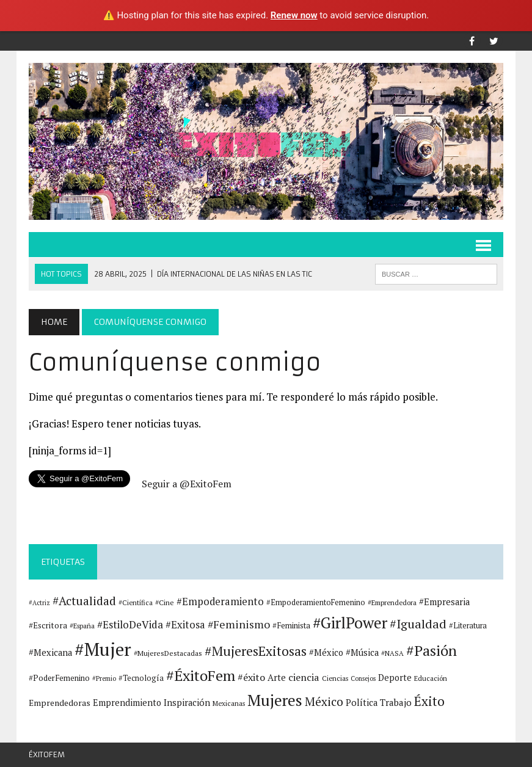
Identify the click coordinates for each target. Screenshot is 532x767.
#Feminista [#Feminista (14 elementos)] (291, 625)
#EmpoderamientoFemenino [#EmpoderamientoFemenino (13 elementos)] (316, 602)
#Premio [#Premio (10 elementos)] (104, 678)
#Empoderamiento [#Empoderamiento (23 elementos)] (220, 602)
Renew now (294, 15)
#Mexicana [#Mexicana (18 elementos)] (50, 652)
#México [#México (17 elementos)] (326, 652)
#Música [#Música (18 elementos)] (362, 652)
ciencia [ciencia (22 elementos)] (304, 677)
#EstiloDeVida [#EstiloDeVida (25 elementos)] (130, 624)
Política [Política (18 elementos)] (362, 703)
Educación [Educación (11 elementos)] (431, 678)
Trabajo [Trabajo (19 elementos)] (396, 702)
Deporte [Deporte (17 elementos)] (395, 678)
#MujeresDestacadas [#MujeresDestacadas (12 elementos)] (168, 653)
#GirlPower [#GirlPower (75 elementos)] (350, 623)
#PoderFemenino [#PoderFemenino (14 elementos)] (59, 678)
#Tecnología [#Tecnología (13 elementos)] (141, 678)
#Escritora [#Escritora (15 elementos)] (48, 625)
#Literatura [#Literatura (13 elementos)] (468, 626)
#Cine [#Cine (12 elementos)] (165, 602)
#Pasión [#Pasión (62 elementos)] (432, 650)
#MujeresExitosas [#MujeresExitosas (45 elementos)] (256, 651)
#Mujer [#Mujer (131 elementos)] (103, 649)
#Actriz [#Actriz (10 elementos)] (39, 603)
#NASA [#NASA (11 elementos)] (392, 653)
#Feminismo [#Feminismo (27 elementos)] (239, 624)
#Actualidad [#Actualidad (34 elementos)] (84, 601)
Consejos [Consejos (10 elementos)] (363, 678)
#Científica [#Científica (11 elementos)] (136, 602)
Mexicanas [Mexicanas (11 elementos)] (229, 703)
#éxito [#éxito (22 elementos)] (251, 677)
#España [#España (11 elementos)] (82, 626)
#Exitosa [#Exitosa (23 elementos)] (185, 625)
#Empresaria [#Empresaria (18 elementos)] (444, 602)
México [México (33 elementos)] (324, 701)
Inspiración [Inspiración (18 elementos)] (187, 703)
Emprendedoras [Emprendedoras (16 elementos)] (60, 703)
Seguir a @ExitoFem (187, 484)
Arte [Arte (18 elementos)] (277, 678)
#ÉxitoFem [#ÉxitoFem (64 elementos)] (201, 675)
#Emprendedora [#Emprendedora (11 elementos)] (392, 602)
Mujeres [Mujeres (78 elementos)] (275, 700)
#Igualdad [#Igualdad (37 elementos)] (418, 624)
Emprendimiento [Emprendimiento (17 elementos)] (127, 703)
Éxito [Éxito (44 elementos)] (429, 701)
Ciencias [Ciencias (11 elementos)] (335, 678)
